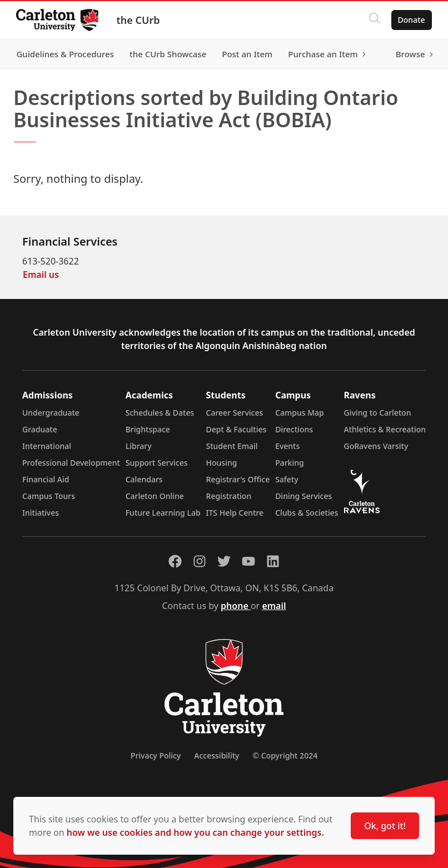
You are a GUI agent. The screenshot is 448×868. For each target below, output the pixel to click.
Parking (290, 463)
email (274, 606)
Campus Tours (49, 496)
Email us (41, 275)
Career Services (235, 413)
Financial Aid (46, 479)
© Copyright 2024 (285, 755)
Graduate (40, 429)
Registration (229, 496)
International (47, 446)
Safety (287, 479)
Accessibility (216, 755)
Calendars (144, 479)
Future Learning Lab (163, 513)
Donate (410, 20)
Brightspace (148, 429)
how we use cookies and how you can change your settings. (195, 832)
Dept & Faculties (237, 429)
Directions (294, 429)
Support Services (157, 463)
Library (139, 446)
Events (287, 446)
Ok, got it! (385, 826)
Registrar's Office (238, 479)
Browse (409, 54)
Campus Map (300, 413)
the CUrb (140, 20)
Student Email (232, 446)
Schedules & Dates (160, 413)
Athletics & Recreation (385, 429)
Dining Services (303, 496)
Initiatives (41, 513)
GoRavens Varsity (376, 446)
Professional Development (71, 463)
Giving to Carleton (378, 413)
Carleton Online (155, 496)
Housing (222, 463)
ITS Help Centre (235, 513)
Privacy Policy (156, 755)
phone (236, 606)
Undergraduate (51, 413)
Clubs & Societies (307, 513)
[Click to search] (373, 20)
